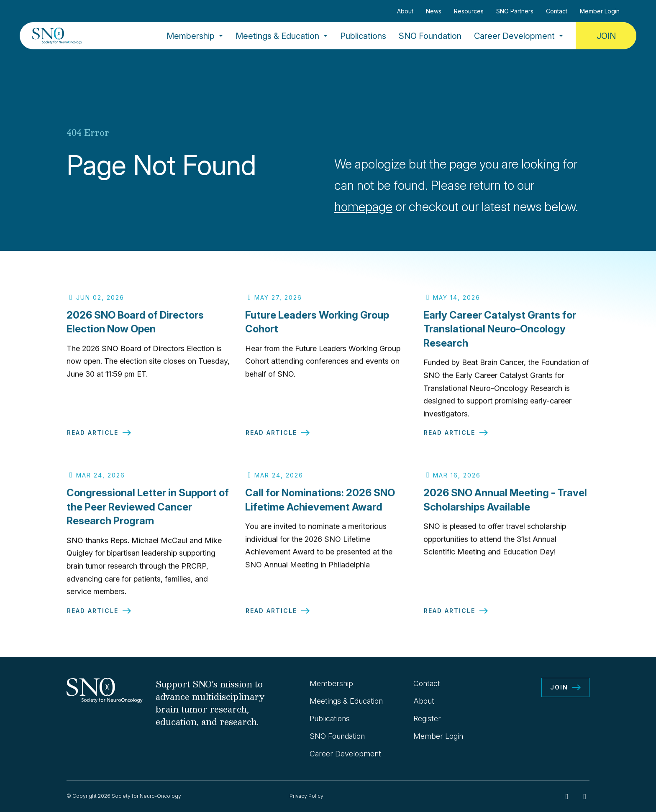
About (405, 11)
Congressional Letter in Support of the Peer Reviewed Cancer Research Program (148, 511)
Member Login (600, 11)
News (434, 11)
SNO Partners (515, 11)
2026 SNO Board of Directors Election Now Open (135, 326)
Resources (469, 11)
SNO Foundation (430, 36)
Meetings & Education (277, 36)
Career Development (514, 36)
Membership (191, 36)
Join (606, 36)
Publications (363, 36)
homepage (363, 207)
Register (427, 719)
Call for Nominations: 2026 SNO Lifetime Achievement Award (320, 504)
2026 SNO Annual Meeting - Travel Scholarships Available (505, 504)
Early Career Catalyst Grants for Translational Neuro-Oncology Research (500, 333)
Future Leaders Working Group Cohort (317, 326)
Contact (557, 11)
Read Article (93, 437)
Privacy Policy (306, 796)
